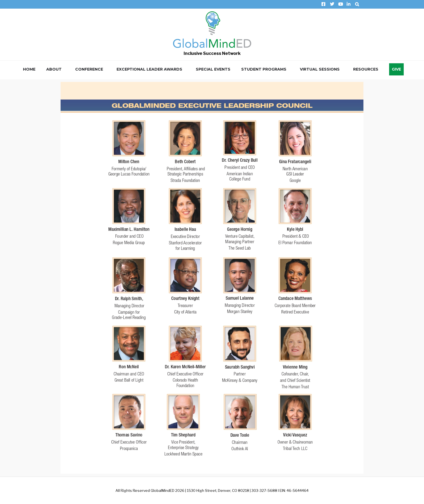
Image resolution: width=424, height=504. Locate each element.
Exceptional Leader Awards (149, 69)
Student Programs (264, 69)
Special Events (213, 69)
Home (29, 69)
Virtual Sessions (320, 69)
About (54, 69)
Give (396, 69)
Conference (89, 69)
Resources (366, 69)
